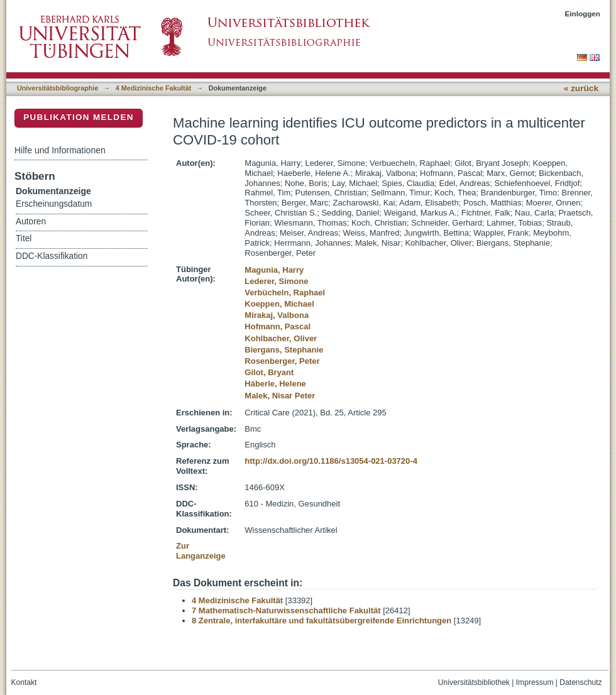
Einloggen (583, 14)
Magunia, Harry (274, 270)
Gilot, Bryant (269, 372)
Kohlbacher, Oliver (281, 338)
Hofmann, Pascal (278, 326)
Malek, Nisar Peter (280, 396)
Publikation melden (79, 117)
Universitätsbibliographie (58, 88)
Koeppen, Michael (279, 304)
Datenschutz (580, 682)
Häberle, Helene (275, 384)
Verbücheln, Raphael (285, 293)
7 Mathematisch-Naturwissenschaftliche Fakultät (286, 610)
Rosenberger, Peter (282, 361)
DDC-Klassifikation (52, 256)
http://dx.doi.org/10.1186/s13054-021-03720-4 (331, 461)
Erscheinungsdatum (54, 204)
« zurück (581, 88)
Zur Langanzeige (201, 551)
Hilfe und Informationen (60, 150)
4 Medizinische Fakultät (153, 88)
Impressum (535, 682)
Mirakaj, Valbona (277, 315)
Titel (24, 238)
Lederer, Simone (276, 281)
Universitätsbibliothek (474, 682)
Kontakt (24, 682)
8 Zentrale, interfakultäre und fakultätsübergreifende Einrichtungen (322, 621)
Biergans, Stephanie (284, 350)
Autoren (31, 222)
